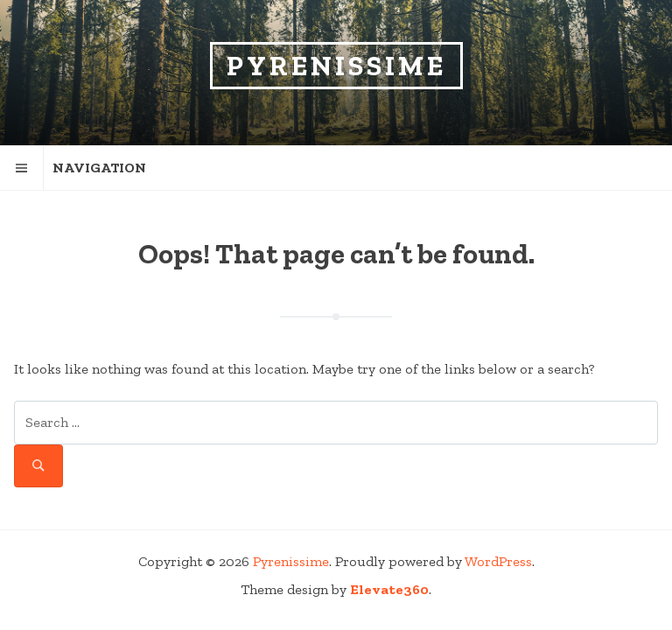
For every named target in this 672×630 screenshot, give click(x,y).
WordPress (498, 561)
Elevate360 (389, 589)
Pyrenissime (336, 66)
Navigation (73, 168)
